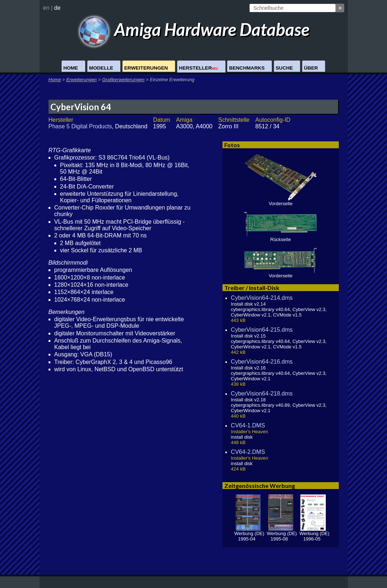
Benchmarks (247, 68)
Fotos (232, 145)
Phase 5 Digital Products (80, 126)
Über (311, 68)
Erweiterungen (146, 68)
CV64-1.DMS (248, 425)
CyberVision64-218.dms (262, 394)
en (46, 8)
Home (71, 68)
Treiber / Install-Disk (252, 288)
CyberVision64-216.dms (262, 362)
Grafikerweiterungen (123, 80)
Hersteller (199, 68)
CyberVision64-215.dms (262, 330)
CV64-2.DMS (248, 452)
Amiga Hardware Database (194, 29)
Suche (284, 68)
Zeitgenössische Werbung (260, 486)
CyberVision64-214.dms (262, 298)
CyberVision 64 (81, 107)
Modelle (101, 68)
